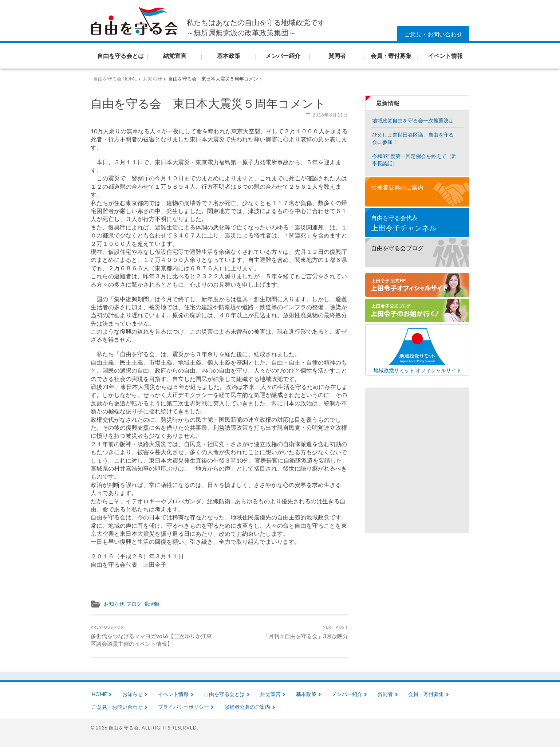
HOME (99, 694)
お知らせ (114, 604)
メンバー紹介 (347, 694)
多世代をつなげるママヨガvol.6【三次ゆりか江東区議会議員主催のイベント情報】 (154, 636)
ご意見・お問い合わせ (433, 34)
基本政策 (306, 694)
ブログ (134, 604)
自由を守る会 (124, 728)
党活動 (151, 604)
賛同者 (385, 694)
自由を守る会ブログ (397, 248)
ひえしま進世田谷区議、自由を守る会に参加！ (413, 138)
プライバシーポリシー (184, 707)
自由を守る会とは (224, 694)
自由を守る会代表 (417, 223)
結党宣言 (271, 694)
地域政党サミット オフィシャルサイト (417, 350)
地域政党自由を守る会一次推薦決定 (413, 120)
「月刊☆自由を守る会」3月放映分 (305, 632)
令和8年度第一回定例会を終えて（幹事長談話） (414, 160)
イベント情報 (173, 694)
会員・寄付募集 (426, 694)
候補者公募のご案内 (397, 187)
